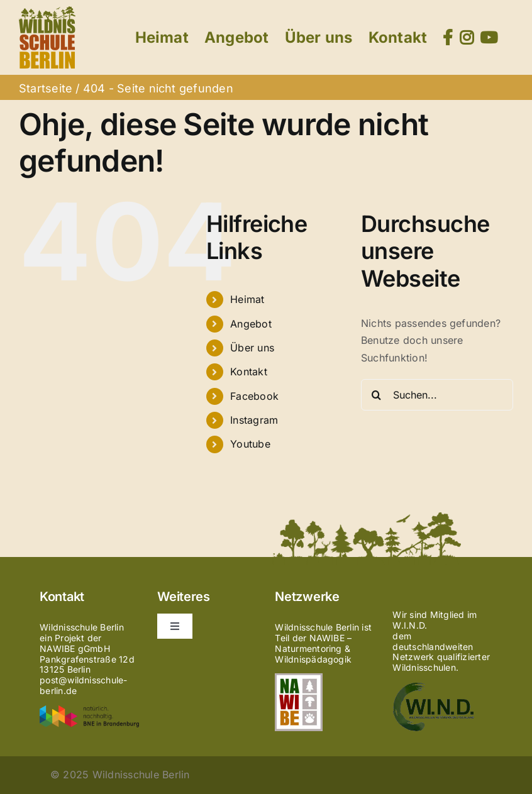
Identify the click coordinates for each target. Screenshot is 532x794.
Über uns (252, 348)
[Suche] (377, 395)
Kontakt (249, 372)
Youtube (250, 444)
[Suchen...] (437, 395)
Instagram (254, 420)
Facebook (254, 396)
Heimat (247, 299)
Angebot (251, 324)
